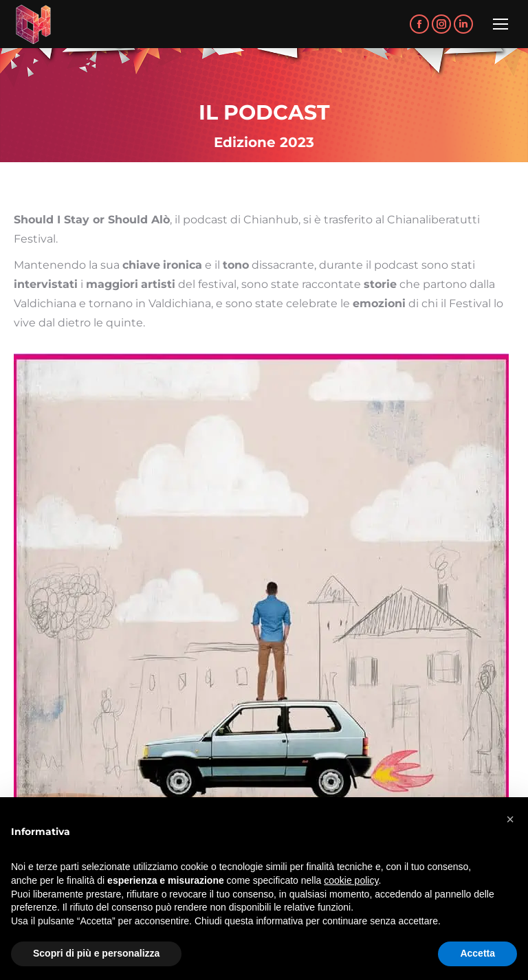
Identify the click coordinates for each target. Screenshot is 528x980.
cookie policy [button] (351, 880)
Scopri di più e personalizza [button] (96, 953)
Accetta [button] (477, 953)
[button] (510, 819)
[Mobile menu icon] (500, 24)
